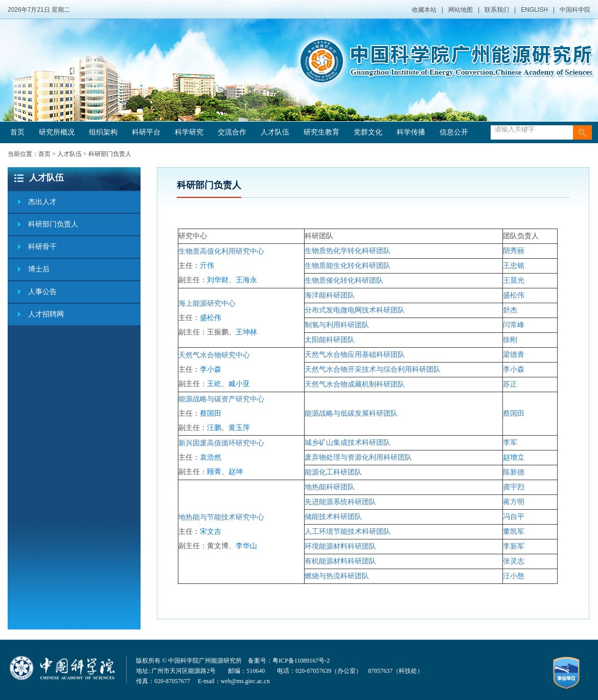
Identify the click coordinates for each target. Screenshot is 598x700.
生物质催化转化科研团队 (344, 280)
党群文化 (368, 132)
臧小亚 (239, 384)
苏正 (510, 384)
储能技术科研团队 (333, 517)
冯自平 (514, 517)
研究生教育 (321, 132)
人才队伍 (275, 132)
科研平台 (146, 132)
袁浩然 (211, 457)
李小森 (211, 369)
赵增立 (514, 457)
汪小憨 (514, 576)
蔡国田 (211, 413)
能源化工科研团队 (333, 472)
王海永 (246, 280)
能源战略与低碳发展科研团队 (351, 413)
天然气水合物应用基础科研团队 (355, 355)
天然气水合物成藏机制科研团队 (355, 384)
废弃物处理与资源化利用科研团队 (358, 457)
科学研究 (189, 132)
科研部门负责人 (110, 154)
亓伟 (207, 266)
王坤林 (246, 332)
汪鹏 (214, 428)
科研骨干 (42, 247)
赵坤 (236, 472)
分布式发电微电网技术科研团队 (355, 310)
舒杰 (510, 310)
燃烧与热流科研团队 (337, 576)
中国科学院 (575, 10)
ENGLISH (534, 10)
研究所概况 (57, 132)
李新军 (514, 546)
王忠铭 (514, 266)
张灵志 (514, 561)
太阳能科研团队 (330, 340)
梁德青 (514, 355)
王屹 (214, 384)
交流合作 (232, 132)
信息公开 (454, 132)
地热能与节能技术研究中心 (221, 517)
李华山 (246, 546)
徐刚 (510, 340)
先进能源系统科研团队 (340, 502)
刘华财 (218, 280)
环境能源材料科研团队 (340, 546)
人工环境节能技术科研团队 (348, 532)
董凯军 (514, 532)
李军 (510, 443)
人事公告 (42, 292)
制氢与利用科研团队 (337, 325)
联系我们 (497, 10)
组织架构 (103, 132)
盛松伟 (211, 318)
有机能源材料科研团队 (340, 561)
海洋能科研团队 (330, 295)
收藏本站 (424, 10)
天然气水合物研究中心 (214, 355)
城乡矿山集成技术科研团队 (348, 443)
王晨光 (514, 280)
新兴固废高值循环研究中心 (221, 443)
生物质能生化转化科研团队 (348, 266)
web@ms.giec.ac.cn (245, 681)
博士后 (39, 269)
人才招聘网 (46, 314)
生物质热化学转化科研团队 (348, 251)
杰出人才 (42, 202)
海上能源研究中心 (207, 303)
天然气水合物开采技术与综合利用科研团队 (373, 369)
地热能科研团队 (330, 487)
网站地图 (461, 10)
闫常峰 (514, 325)
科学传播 (411, 132)
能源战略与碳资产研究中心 (221, 399)
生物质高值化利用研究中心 (221, 251)
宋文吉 (211, 532)
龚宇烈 (514, 487)
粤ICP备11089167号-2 (301, 661)
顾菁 (214, 472)
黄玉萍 (239, 428)
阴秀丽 (514, 251)
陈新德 (514, 472)
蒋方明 (514, 502)
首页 (17, 132)
